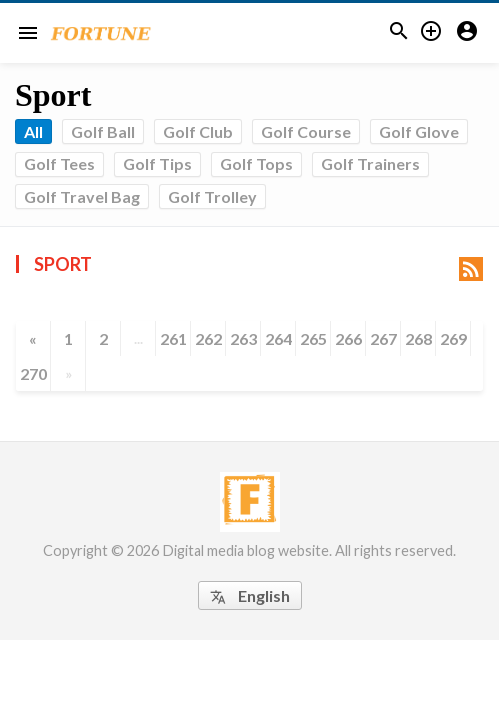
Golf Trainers (370, 163)
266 (348, 338)
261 (173, 338)
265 (313, 338)
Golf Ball (103, 131)
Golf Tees (59, 163)
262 (208, 338)
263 (243, 338)
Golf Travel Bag (82, 196)
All (33, 131)
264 (278, 338)
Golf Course (306, 131)
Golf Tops (256, 163)
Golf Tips (157, 163)
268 (418, 338)
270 (33, 373)
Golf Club (198, 131)
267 (383, 338)
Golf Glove (419, 131)
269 (453, 338)
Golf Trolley (212, 196)
